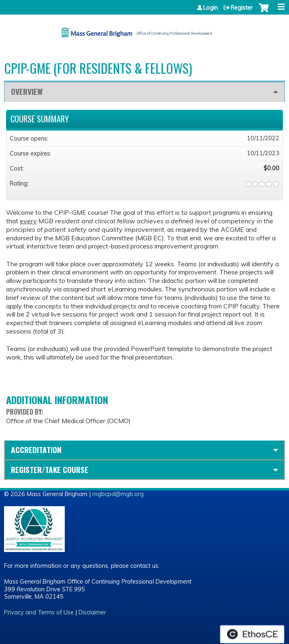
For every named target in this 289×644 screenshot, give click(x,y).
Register (242, 8)
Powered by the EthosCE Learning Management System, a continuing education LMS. (252, 634)
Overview (27, 91)
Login (210, 8)
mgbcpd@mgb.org (118, 494)
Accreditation (36, 450)
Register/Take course (50, 470)
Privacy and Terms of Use (39, 612)
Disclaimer (92, 612)
